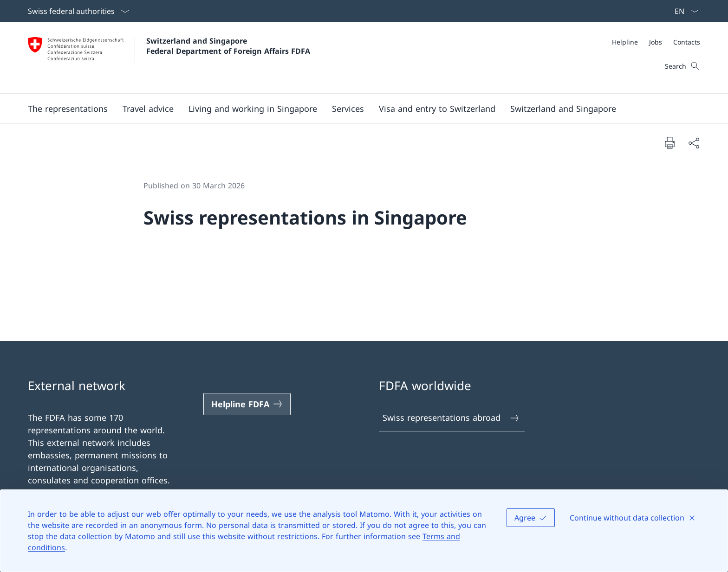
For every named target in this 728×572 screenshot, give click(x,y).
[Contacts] (687, 42)
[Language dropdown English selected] (683, 11)
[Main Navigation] (357, 109)
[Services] (348, 109)
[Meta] (656, 42)
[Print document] (669, 142)
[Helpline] (625, 42)
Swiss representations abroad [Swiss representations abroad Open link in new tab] (451, 418)
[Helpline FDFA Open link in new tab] (247, 404)
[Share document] (694, 143)
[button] (68, 109)
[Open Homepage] (169, 58)
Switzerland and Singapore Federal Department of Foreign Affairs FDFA (228, 46)
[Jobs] (656, 42)
